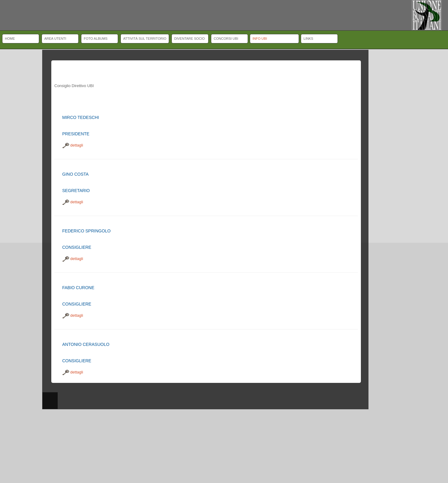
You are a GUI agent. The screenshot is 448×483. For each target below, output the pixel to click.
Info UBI (260, 39)
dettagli (73, 145)
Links (308, 39)
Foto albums (96, 39)
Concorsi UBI (226, 39)
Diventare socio (190, 39)
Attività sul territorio (145, 39)
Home (10, 39)
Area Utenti (55, 39)
